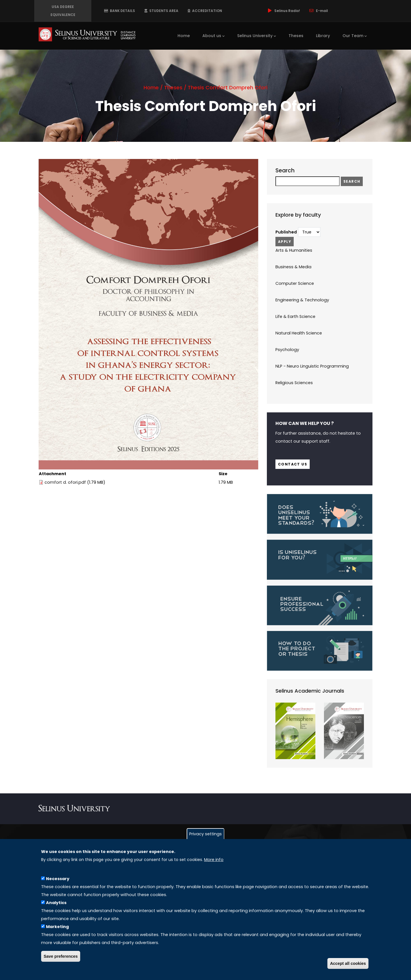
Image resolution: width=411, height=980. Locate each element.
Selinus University (257, 36)
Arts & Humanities (294, 250)
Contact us (293, 464)
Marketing (57, 927)
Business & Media (293, 267)
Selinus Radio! (283, 11)
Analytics (56, 903)
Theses (296, 36)
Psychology (287, 350)
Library (323, 36)
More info (214, 860)
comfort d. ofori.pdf (65, 482)
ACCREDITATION (205, 11)
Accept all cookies (348, 963)
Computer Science (295, 283)
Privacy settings (205, 834)
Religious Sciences (294, 383)
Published (286, 232)
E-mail (318, 11)
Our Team (355, 36)
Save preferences (61, 956)
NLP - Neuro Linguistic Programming (312, 366)
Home (184, 36)
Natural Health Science (299, 333)
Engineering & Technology (302, 300)
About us (213, 36)
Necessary (58, 879)
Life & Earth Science (295, 316)
